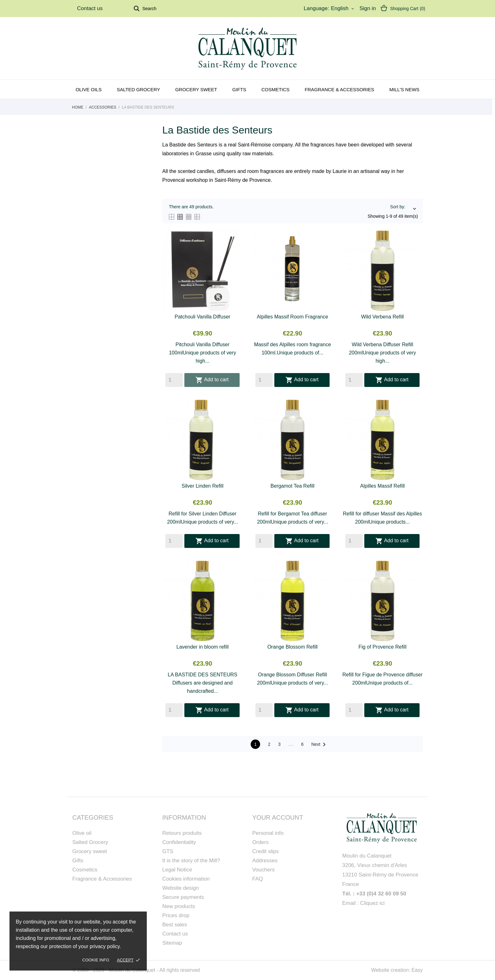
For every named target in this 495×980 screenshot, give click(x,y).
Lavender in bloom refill (203, 647)
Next (320, 745)
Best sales (175, 925)
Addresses (265, 861)
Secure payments (183, 897)
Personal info (268, 833)
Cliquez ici (372, 903)
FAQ (258, 879)
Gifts (239, 89)
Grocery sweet (196, 89)
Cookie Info (96, 960)
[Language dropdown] (343, 9)
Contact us (90, 8)
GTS (168, 851)
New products (179, 906)
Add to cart (212, 380)
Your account (278, 817)
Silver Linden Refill (203, 486)
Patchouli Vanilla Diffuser (202, 317)
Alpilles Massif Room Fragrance (293, 317)
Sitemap (172, 943)
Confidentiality (179, 842)
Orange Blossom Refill (292, 647)
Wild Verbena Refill (382, 317)
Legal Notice (177, 870)
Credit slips (265, 851)
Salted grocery (138, 89)
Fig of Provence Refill (382, 647)
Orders (260, 842)
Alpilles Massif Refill (382, 486)
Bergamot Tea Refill (292, 486)
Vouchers (263, 870)
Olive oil (82, 833)
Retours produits (182, 833)
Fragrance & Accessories (339, 89)
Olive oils (89, 89)
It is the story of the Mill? (191, 861)
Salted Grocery (90, 842)
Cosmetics (275, 89)
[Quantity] (174, 380)
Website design (181, 888)
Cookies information (186, 879)
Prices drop (176, 915)
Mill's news (404, 89)
